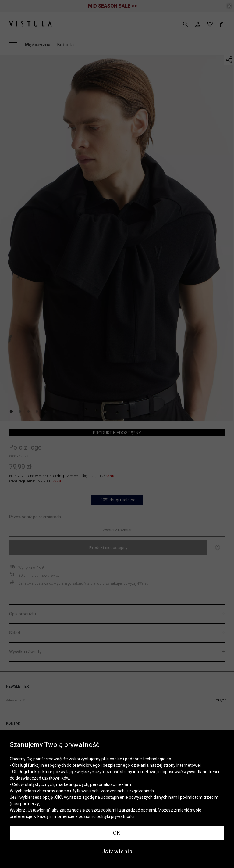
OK (117, 833)
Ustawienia (117, 851)
